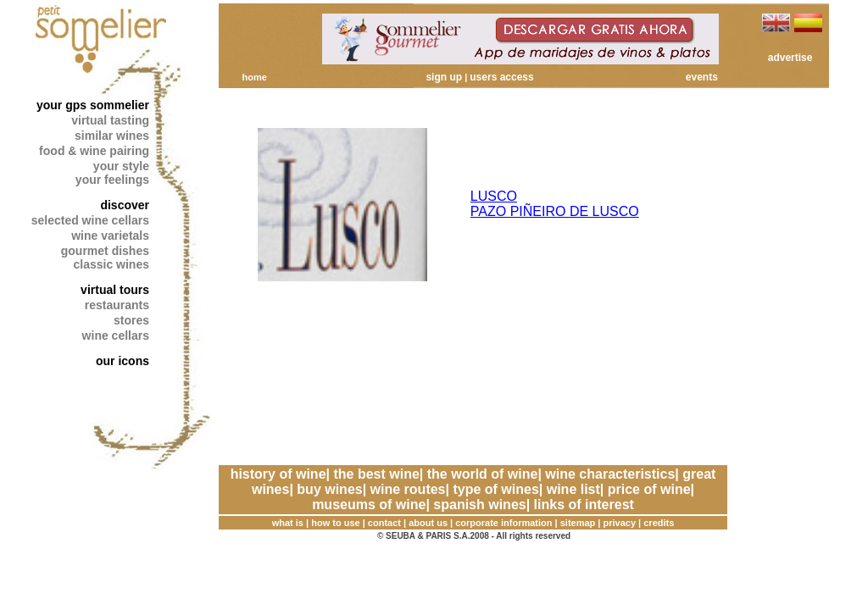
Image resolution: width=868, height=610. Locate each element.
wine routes (408, 489)
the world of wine (483, 474)
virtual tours (115, 290)
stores (131, 320)
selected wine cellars (90, 220)
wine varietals (110, 236)
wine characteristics (610, 474)
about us (428, 523)
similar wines (112, 136)
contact (384, 523)
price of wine (649, 489)
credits (659, 523)
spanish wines (479, 505)
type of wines (495, 489)
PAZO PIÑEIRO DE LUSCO (555, 211)
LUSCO (494, 196)
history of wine (278, 474)
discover (125, 205)
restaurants (117, 305)
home (254, 77)
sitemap (578, 523)
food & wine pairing (94, 151)
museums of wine (369, 505)
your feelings (112, 180)
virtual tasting (110, 120)
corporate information (504, 523)
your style (121, 166)
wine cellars (116, 335)
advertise (790, 58)
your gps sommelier (93, 105)
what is (288, 523)
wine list (573, 489)
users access (501, 77)
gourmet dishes (105, 251)
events (702, 77)
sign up (444, 77)
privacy (620, 523)
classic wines (111, 264)
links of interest (584, 505)
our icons (122, 361)
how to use (335, 523)
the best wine (376, 474)
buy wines (329, 489)
